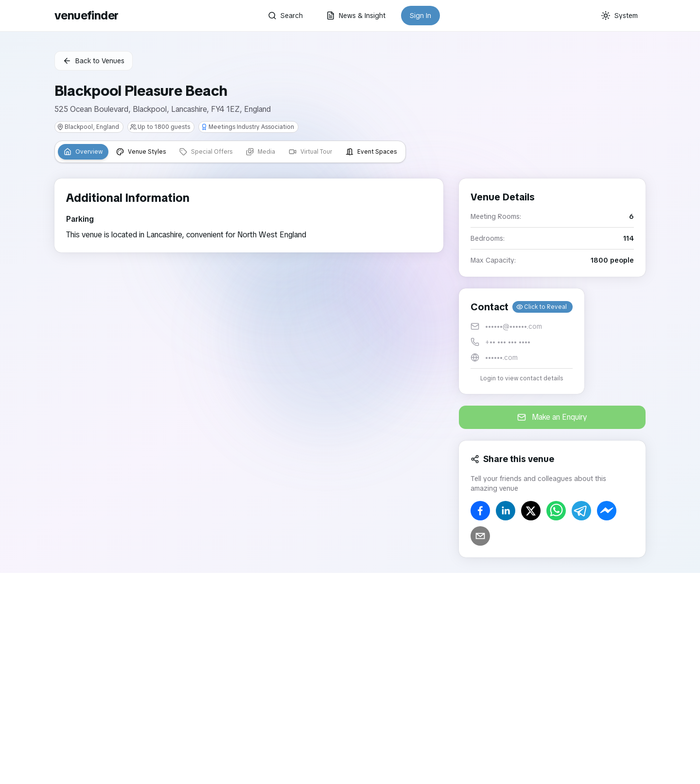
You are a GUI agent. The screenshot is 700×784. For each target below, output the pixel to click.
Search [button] (285, 16)
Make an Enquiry (552, 417)
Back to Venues (94, 61)
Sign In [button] (420, 16)
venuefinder (86, 15)
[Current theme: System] (619, 16)
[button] (522, 341)
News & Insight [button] (356, 16)
